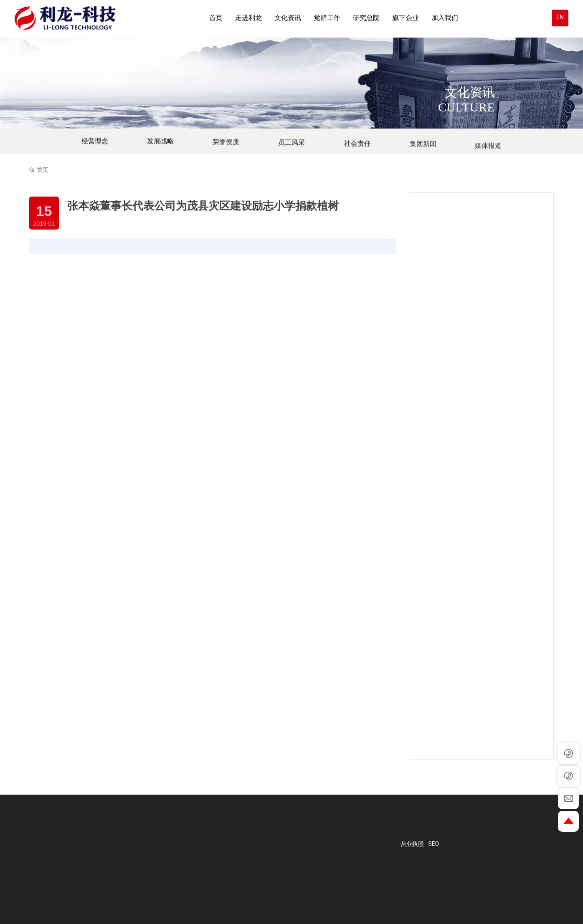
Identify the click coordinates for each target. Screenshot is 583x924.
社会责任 (357, 153)
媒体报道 (488, 159)
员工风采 (291, 149)
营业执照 (412, 844)
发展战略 (160, 145)
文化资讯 (470, 92)
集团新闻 (423, 153)
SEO (433, 844)
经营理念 (95, 145)
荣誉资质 (226, 147)
